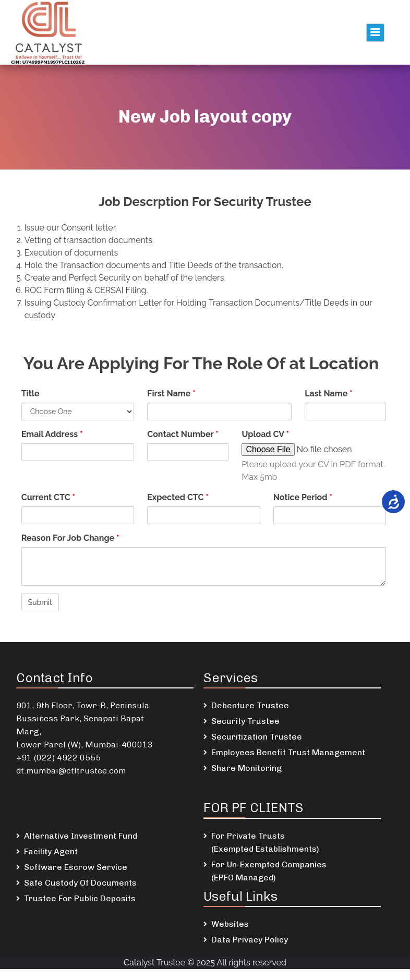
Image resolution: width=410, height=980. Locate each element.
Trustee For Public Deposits (80, 898)
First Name (171, 394)
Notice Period (303, 497)
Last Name (329, 394)
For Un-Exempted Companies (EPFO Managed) (269, 871)
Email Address (52, 434)
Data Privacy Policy (250, 940)
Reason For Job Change (70, 538)
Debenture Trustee (250, 705)
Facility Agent (51, 851)
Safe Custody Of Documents (80, 883)
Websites (230, 924)
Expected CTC (178, 497)
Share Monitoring (246, 768)
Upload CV (265, 434)
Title (31, 394)
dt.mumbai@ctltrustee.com (71, 771)
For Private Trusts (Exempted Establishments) (265, 842)
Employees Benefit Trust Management (288, 752)
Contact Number (183, 434)
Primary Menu (375, 33)
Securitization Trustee (257, 737)
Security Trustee (245, 721)
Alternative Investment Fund (81, 836)
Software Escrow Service (76, 867)
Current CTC (48, 497)
